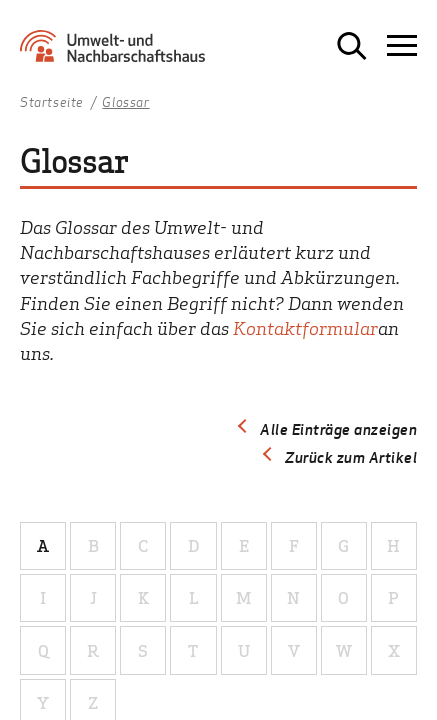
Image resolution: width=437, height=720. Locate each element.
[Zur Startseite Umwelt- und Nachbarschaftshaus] (117, 53)
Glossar (125, 103)
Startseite (52, 103)
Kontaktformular (305, 327)
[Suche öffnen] (352, 46)
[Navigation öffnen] (402, 46)
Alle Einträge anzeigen (338, 429)
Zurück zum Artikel (351, 457)
